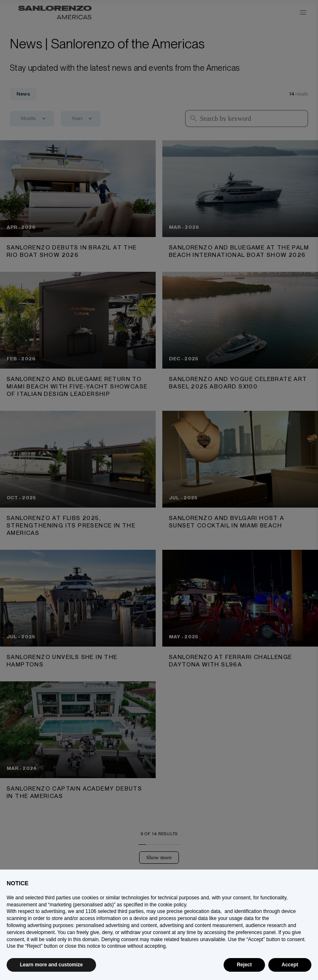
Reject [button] (244, 965)
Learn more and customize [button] (51, 965)
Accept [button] (290, 965)
